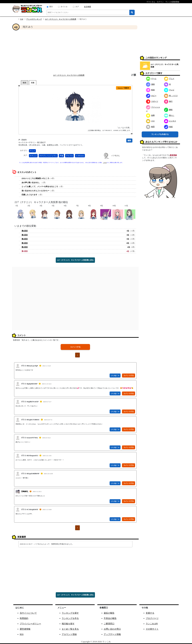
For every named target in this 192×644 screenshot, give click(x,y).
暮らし (169, 115)
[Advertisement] (75, 52)
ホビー (151, 96)
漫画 (150, 84)
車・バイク (171, 96)
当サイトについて (28, 613)
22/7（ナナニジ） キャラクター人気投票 (61, 19)
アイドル (69, 156)
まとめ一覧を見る (70, 629)
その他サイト (152, 629)
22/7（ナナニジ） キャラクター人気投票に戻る (75, 260)
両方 (51, 7)
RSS (22, 634)
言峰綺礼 (25, 491)
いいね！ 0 (115, 375)
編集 (129, 140)
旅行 (168, 101)
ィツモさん (115, 156)
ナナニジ (33, 156)
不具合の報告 (110, 618)
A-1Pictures (80, 156)
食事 (150, 115)
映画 (150, 90)
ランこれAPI (152, 624)
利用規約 (24, 618)
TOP (22, 19)
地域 (168, 127)
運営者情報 (25, 629)
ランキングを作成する (160, 134)
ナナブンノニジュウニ (48, 156)
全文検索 (87, 7)
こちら (105, 163)
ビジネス (170, 121)
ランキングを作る (70, 618)
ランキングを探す (70, 613)
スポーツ (152, 101)
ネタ (150, 121)
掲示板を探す (68, 624)
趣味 (168, 110)
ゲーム (151, 79)
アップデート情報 (112, 634)
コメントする (75, 347)
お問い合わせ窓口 (112, 629)
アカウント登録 (69, 634)
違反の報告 (109, 613)
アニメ (32, 151)
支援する (150, 613)
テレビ (169, 90)
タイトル (64, 7)
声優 (61, 156)
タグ (77, 7)
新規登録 (173, 155)
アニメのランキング (34, 19)
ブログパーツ (152, 618)
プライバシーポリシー (30, 624)
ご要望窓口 (109, 624)
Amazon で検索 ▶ (124, 88)
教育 (150, 127)
